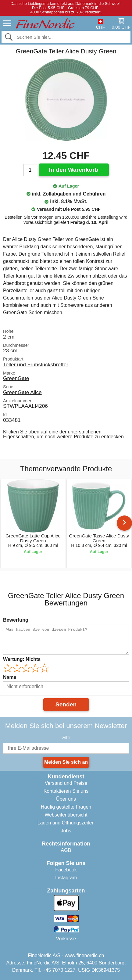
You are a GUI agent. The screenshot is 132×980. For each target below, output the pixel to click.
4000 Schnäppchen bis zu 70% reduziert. (66, 12)
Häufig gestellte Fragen (66, 807)
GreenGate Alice (22, 392)
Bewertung (16, 620)
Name (10, 677)
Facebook (66, 870)
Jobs (66, 831)
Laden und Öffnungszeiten (66, 823)
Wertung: (22, 659)
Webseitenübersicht (66, 815)
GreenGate (16, 378)
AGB (66, 850)
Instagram (66, 878)
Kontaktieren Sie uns (66, 791)
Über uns (66, 799)
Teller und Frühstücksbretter (36, 364)
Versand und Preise (66, 783)
